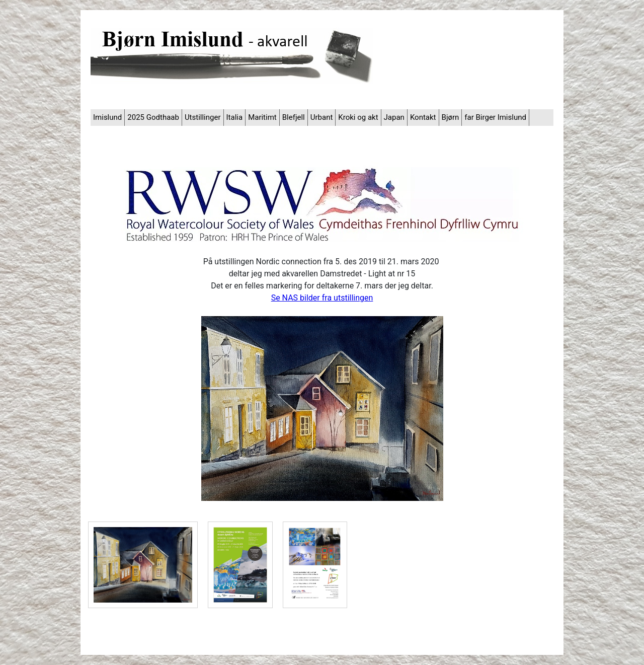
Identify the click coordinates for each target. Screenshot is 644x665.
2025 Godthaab (153, 117)
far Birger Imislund (495, 117)
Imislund (107, 117)
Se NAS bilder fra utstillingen (322, 298)
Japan (394, 117)
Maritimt (262, 117)
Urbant (322, 117)
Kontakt (423, 117)
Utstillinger (203, 117)
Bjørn (451, 117)
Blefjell (294, 117)
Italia (235, 117)
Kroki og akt (358, 117)
